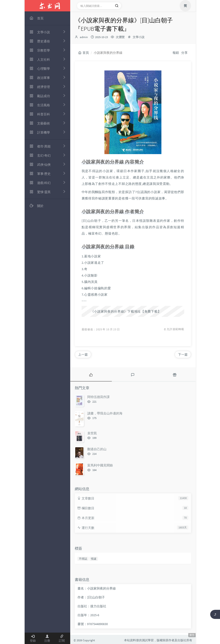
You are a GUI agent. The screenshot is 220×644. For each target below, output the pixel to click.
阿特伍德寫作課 (98, 397)
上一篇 (83, 354)
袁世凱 (92, 433)
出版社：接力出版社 (92, 606)
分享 (184, 53)
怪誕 (94, 559)
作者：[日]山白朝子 (91, 597)
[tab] (91, 374)
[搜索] (117, 6)
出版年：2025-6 (88, 615)
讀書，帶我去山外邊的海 (105, 413)
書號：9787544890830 (93, 624)
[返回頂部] (215, 614)
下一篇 (183, 354)
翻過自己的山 (97, 449)
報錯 (176, 53)
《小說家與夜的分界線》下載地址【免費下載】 (126, 311)
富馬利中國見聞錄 (100, 465)
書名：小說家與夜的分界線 (97, 588)
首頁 (84, 53)
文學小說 (139, 37)
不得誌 (83, 559)
